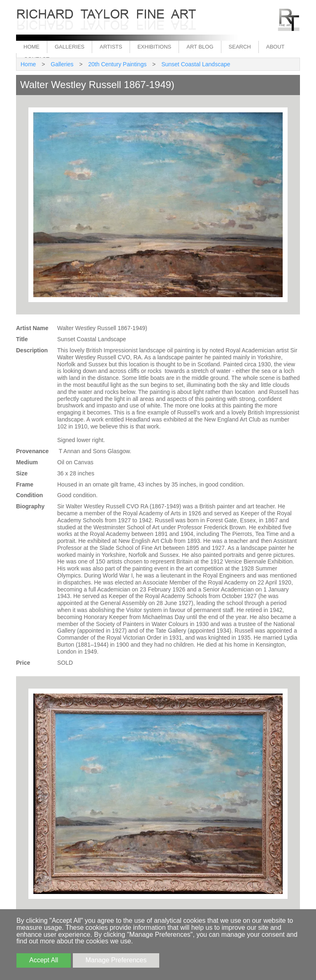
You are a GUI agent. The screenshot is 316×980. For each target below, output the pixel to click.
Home (31, 47)
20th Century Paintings (118, 64)
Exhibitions (154, 47)
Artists (111, 47)
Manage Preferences (116, 960)
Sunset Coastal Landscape (196, 64)
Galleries (70, 47)
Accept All (44, 960)
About (275, 47)
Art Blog (200, 47)
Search (240, 47)
